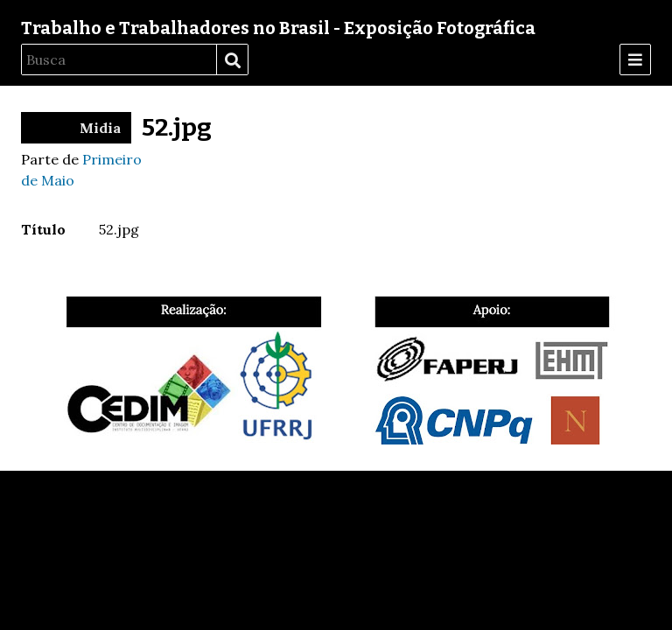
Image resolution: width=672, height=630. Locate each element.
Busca (232, 60)
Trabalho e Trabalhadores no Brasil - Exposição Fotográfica (278, 28)
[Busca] (119, 59)
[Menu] (635, 59)
